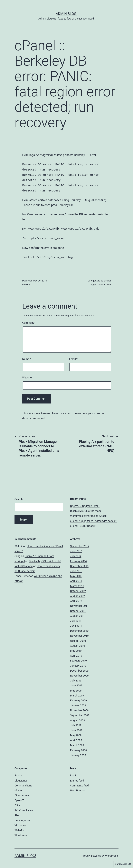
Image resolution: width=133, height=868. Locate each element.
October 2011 (78, 608)
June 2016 (76, 548)
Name (27, 356)
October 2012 (78, 588)
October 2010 (78, 638)
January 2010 (78, 663)
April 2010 (76, 653)
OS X (17, 803)
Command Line (23, 783)
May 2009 (76, 688)
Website (27, 375)
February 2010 (79, 658)
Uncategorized (23, 818)
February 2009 (79, 698)
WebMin (19, 828)
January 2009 (78, 703)
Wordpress (21, 833)
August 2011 (78, 613)
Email (73, 356)
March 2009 (77, 693)
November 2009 (79, 673)
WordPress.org (79, 788)
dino (28, 282)
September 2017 (80, 544)
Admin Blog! (66, 14)
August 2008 (78, 718)
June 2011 (76, 623)
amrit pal (20, 558)
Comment (29, 320)
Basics (18, 773)
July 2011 (76, 618)
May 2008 (76, 733)
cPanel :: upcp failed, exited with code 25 (94, 518)
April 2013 (76, 578)
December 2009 (79, 668)
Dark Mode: (123, 864)
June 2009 (76, 683)
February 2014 (79, 558)
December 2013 (79, 563)
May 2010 (76, 648)
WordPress (111, 853)
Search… (20, 496)
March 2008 (77, 743)
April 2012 (76, 598)
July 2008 (76, 723)
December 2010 (79, 628)
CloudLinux (21, 778)
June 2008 (76, 728)
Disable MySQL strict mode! (86, 508)
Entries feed (77, 778)
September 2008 (80, 713)
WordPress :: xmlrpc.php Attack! (89, 513)
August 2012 (78, 593)
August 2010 (78, 643)
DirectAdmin (22, 793)
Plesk (18, 813)
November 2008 (79, 708)
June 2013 (76, 568)
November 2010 (79, 633)
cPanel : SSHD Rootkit (83, 523)
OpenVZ (19, 798)
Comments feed (79, 783)
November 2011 (79, 603)
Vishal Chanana (24, 563)
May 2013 (76, 573)
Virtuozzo (20, 823)
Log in (74, 773)
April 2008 (76, 738)
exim (108, 282)
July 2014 (76, 553)
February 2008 (79, 748)
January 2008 (78, 753)
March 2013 (77, 583)
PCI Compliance (24, 808)
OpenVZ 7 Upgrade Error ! (85, 503)
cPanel (107, 278)
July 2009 (76, 678)
